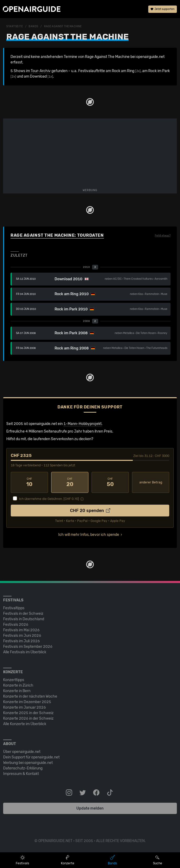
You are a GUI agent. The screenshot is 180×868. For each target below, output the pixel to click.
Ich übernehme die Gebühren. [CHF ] (49, 499)
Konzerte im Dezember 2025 (27, 702)
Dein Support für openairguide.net (31, 757)
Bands (33, 26)
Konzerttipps (14, 680)
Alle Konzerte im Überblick (25, 724)
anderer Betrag (151, 482)
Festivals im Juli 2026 (22, 641)
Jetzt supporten (163, 9)
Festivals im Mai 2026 (21, 630)
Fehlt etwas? (163, 236)
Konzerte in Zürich (18, 685)
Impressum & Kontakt (21, 774)
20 (70, 482)
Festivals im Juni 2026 (22, 636)
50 (110, 482)
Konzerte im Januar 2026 (25, 707)
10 (29, 482)
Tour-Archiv (41, 71)
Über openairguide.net (22, 752)
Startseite (15, 26)
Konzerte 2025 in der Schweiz (28, 713)
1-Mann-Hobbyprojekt (83, 424)
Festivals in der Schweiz (23, 614)
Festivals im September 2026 (28, 647)
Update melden (90, 808)
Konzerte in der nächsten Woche (30, 696)
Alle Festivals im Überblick (25, 652)
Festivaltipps (14, 608)
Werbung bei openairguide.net (28, 763)
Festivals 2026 (16, 625)
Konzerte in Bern (17, 691)
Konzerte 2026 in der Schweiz (28, 718)
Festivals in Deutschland (24, 619)
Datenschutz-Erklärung (23, 768)
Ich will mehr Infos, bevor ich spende (89, 535)
